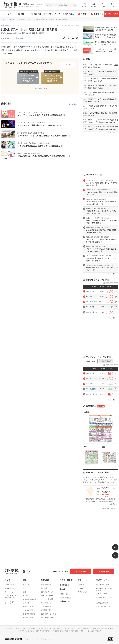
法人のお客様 (104, 571)
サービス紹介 (21, 629)
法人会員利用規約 (94, 631)
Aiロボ (92, 307)
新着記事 (11, 19)
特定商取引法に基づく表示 (103, 629)
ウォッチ (103, 5)
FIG (91, 296)
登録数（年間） (106, 361)
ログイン (112, 5)
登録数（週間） (91, 361)
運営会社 (9, 629)
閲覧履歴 (85, 5)
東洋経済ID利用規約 (60, 631)
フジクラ (93, 291)
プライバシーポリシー (71, 629)
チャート (94, 5)
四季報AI (97, 14)
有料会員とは (40, 88)
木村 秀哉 (19, 38)
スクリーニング (52, 14)
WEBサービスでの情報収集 (50, 629)
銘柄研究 (37, 14)
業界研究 (68, 14)
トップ (7, 14)
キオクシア (93, 302)
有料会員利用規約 (78, 631)
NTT (91, 384)
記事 (22, 14)
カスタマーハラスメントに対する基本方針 (34, 631)
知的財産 (86, 629)
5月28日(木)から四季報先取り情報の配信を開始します (28, 4)
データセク (94, 312)
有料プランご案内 (112, 14)
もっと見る (73, 104)
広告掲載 (33, 629)
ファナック (94, 394)
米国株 (82, 14)
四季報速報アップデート (25, 19)
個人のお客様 (81, 571)
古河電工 (93, 389)
